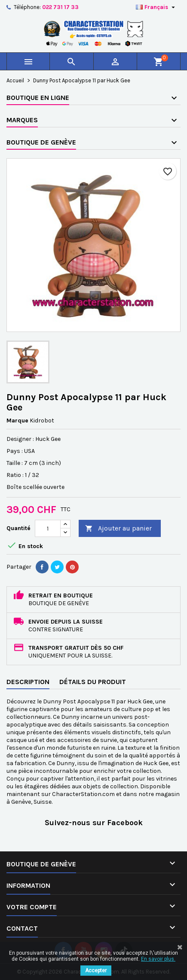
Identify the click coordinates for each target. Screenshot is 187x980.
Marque (17, 421)
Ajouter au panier (118, 529)
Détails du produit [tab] (93, 682)
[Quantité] (48, 528)
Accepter (96, 971)
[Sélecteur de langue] (156, 7)
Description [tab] (28, 682)
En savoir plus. (158, 959)
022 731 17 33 (60, 7)
